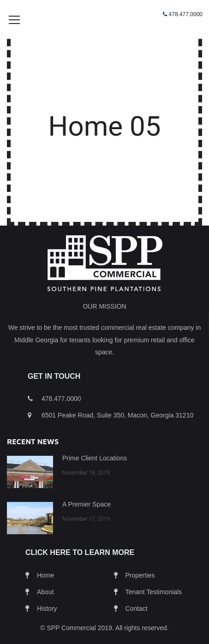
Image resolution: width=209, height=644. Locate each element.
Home (45, 589)
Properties (140, 589)
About (45, 606)
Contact (137, 622)
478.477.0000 (186, 14)
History (47, 622)
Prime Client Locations (95, 472)
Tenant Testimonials (154, 606)
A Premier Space (87, 518)
